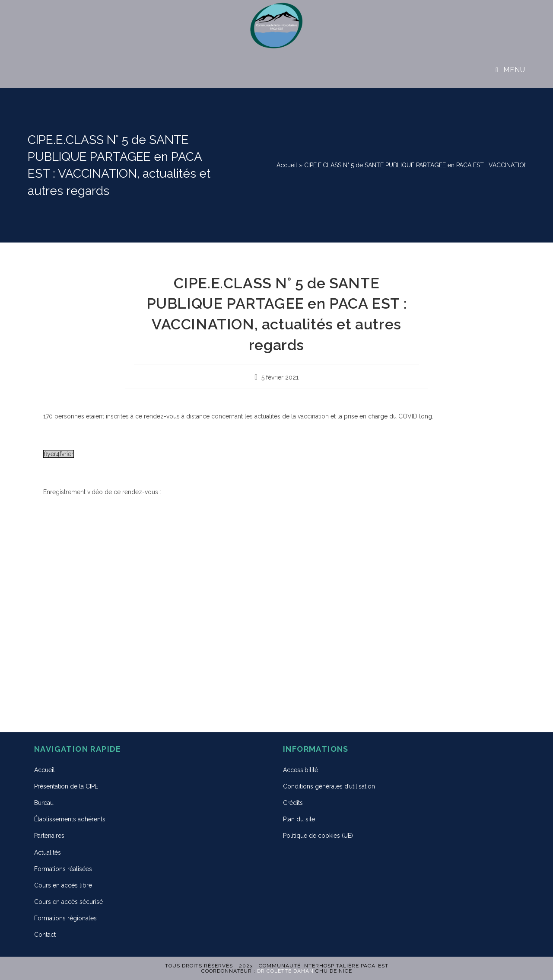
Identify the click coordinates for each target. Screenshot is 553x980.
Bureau (44, 803)
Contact (45, 935)
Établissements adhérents (70, 819)
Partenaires (49, 836)
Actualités (48, 852)
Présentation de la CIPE (66, 786)
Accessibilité (300, 770)
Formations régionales (65, 918)
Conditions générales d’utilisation (329, 786)
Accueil (287, 165)
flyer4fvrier (59, 454)
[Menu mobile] (510, 70)
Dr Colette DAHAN (285, 971)
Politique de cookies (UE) (318, 836)
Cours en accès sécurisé (68, 902)
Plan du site (299, 819)
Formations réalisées (63, 869)
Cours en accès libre (63, 885)
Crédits (293, 803)
